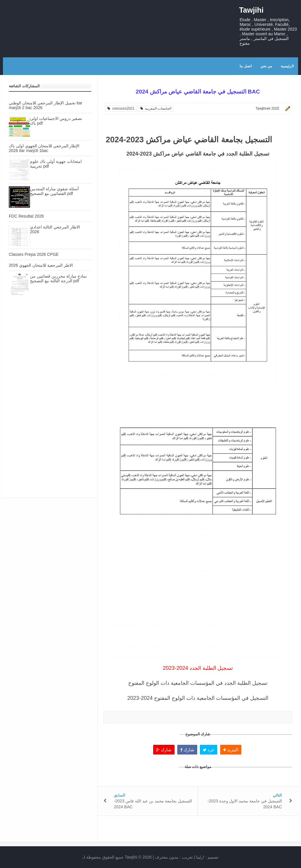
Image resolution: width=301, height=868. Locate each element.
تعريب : (174, 857)
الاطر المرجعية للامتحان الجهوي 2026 (41, 265)
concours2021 (121, 108)
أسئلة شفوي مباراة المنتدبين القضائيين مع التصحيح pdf (54, 191)
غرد (209, 750)
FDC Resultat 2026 (26, 216)
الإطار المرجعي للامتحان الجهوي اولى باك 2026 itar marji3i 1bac (44, 148)
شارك (164, 750)
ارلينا (200, 857)
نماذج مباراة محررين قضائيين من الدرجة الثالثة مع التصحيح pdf (58, 278)
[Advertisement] (50, 352)
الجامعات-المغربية (156, 108)
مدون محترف (167, 857)
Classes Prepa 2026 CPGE (34, 254)
